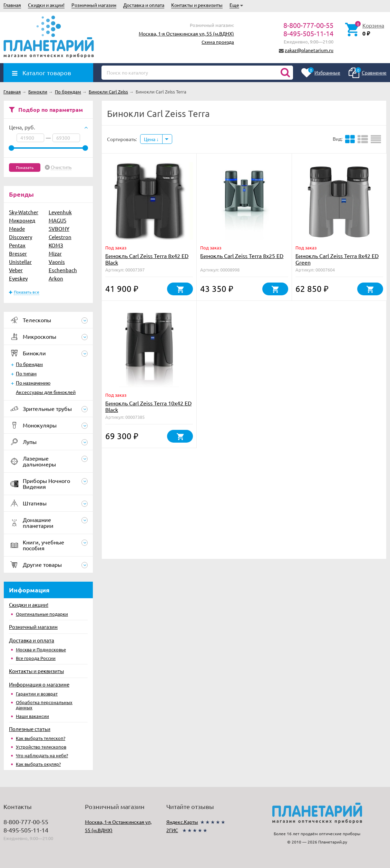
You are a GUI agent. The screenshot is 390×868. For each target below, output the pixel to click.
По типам (26, 373)
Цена (151, 139)
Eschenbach (63, 270)
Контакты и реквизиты (197, 5)
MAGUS (57, 220)
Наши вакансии (32, 716)
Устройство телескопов (41, 747)
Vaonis (57, 262)
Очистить (61, 167)
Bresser (18, 253)
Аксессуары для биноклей (46, 392)
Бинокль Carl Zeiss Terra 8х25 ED (242, 256)
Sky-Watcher (24, 212)
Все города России (36, 658)
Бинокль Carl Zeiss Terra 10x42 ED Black (148, 406)
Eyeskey (18, 278)
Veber (16, 270)
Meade (17, 229)
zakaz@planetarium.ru (309, 50)
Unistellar (20, 262)
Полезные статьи (30, 729)
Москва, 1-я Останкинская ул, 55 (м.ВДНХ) (186, 33)
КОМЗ (56, 245)
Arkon (56, 278)
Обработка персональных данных (44, 705)
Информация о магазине (39, 684)
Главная (12, 5)
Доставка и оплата (144, 5)
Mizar (55, 253)
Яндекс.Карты (182, 822)
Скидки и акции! (46, 5)
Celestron (60, 237)
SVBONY (59, 229)
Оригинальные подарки (42, 614)
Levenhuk (60, 212)
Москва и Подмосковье (41, 649)
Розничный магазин (94, 5)
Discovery (21, 237)
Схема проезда (218, 42)
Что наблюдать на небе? (42, 755)
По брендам (29, 364)
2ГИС (172, 830)
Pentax (17, 245)
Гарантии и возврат (37, 694)
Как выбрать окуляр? (38, 764)
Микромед (22, 220)
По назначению (33, 383)
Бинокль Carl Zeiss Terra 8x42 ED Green (337, 259)
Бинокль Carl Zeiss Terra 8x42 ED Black (147, 259)
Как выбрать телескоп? (41, 738)
